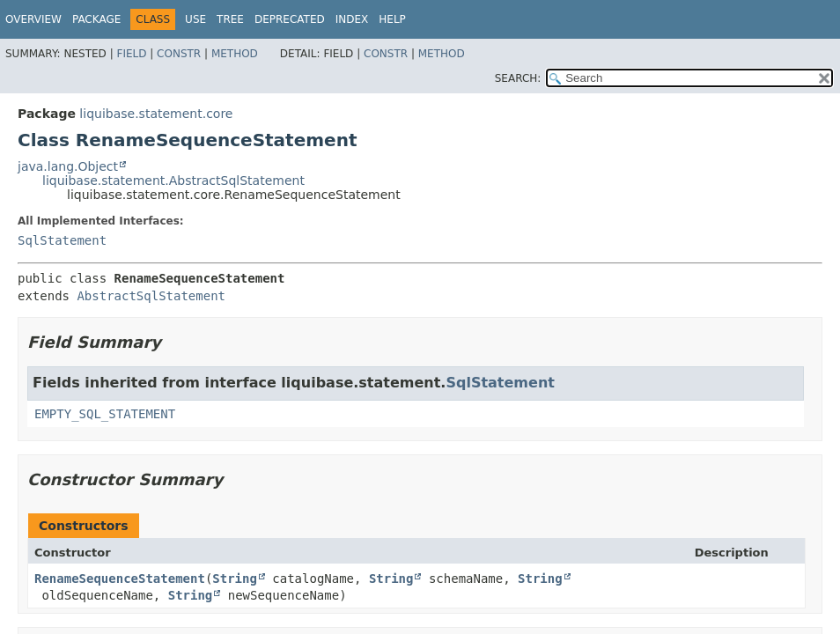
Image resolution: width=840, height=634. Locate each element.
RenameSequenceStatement (120, 579)
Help (392, 19)
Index (352, 19)
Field (131, 54)
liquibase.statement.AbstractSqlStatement (173, 181)
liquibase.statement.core (156, 114)
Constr (179, 54)
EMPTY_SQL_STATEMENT (105, 414)
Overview (33, 19)
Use (195, 19)
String (235, 579)
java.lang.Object (68, 166)
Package (96, 19)
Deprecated (290, 19)
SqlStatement (62, 240)
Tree (230, 19)
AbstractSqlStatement (151, 296)
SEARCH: (518, 78)
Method (235, 54)
